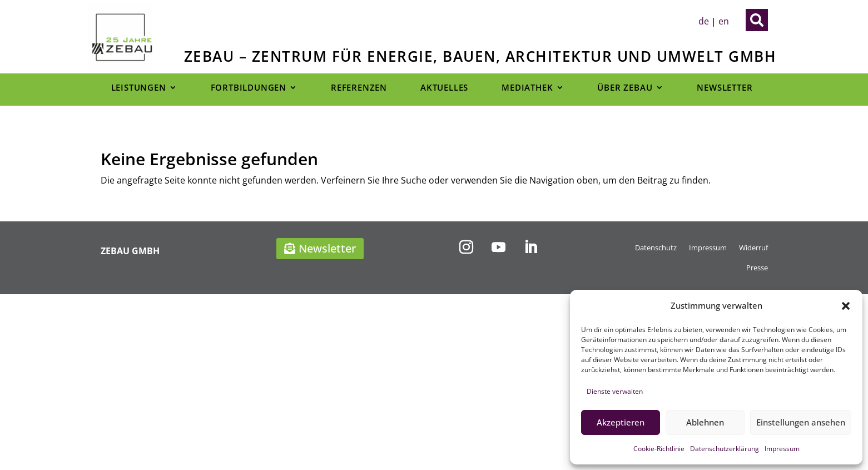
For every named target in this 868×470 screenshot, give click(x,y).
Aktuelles (444, 88)
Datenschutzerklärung (725, 449)
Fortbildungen (249, 88)
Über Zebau (625, 88)
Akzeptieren (621, 422)
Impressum (782, 449)
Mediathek (527, 88)
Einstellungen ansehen (801, 422)
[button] (846, 306)
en (724, 21)
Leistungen (139, 88)
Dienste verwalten (615, 391)
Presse (757, 268)
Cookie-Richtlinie (659, 449)
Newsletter (725, 88)
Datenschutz (656, 248)
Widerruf (753, 248)
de (704, 21)
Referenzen (359, 88)
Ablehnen (705, 422)
